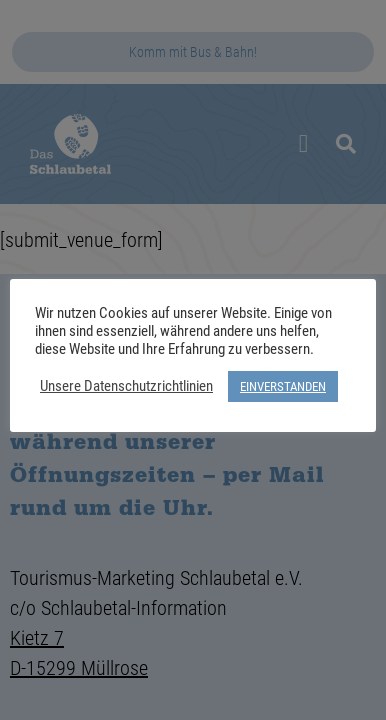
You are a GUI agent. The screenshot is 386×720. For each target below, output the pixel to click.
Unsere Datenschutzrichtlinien (126, 386)
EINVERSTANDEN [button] (283, 386)
